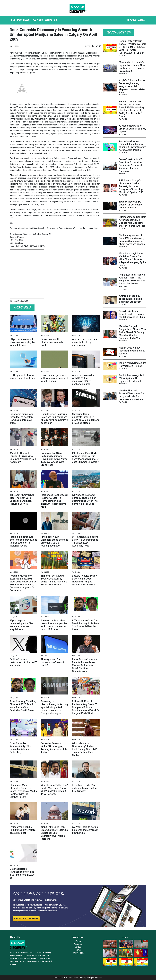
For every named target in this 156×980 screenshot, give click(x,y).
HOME (13, 20)
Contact (78, 947)
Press (78, 941)
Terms (78, 950)
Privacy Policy (78, 953)
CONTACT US (51, 20)
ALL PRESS (38, 20)
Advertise (78, 944)
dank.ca (46, 153)
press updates (30, 212)
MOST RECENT (24, 20)
